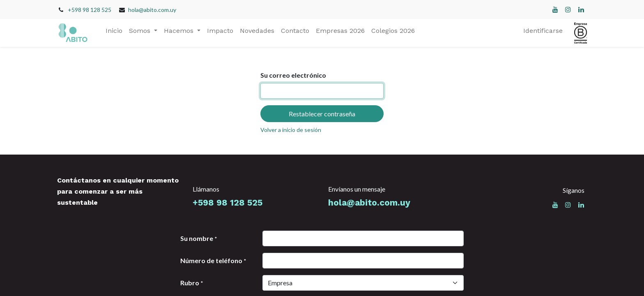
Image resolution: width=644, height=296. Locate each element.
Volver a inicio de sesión (291, 130)
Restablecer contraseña (322, 114)
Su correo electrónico (293, 75)
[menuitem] (114, 31)
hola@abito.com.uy (152, 10)
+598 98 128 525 (90, 10)
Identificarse (543, 31)
